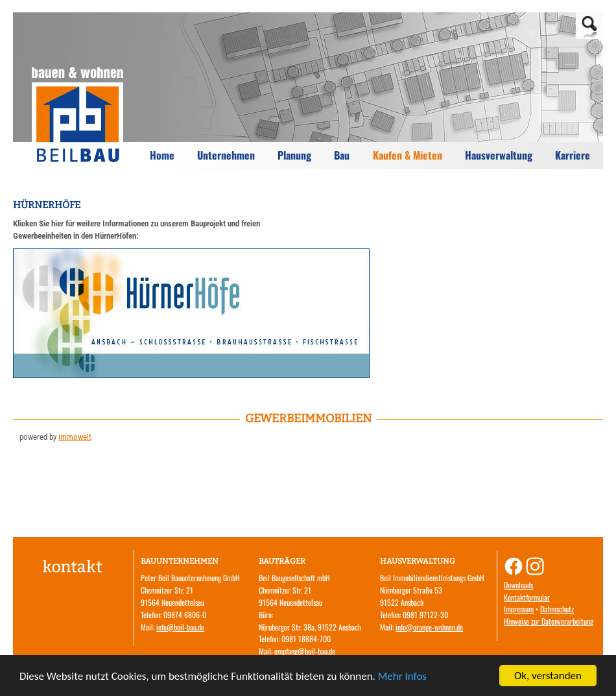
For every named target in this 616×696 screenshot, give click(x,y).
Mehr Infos (402, 676)
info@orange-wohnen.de (429, 627)
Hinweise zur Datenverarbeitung (549, 621)
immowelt (75, 437)
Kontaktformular (527, 597)
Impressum (519, 609)
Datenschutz (557, 609)
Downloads (518, 585)
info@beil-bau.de (180, 627)
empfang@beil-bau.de (305, 651)
